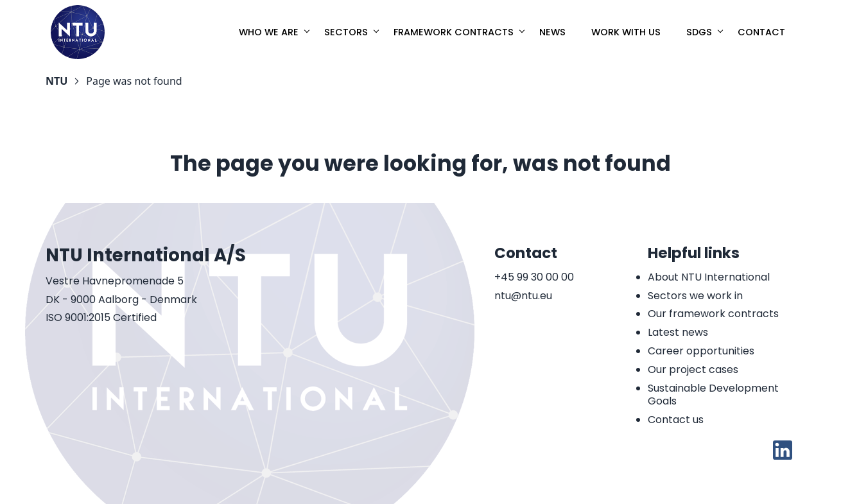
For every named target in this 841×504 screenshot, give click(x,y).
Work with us (626, 32)
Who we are (269, 32)
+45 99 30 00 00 (534, 278)
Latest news (678, 332)
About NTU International (709, 277)
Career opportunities (701, 351)
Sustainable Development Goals (713, 395)
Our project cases (693, 369)
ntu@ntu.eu (523, 296)
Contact (761, 32)
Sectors (346, 32)
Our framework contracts (713, 314)
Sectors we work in (695, 296)
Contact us (676, 420)
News (552, 32)
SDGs (699, 32)
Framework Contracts (454, 32)
